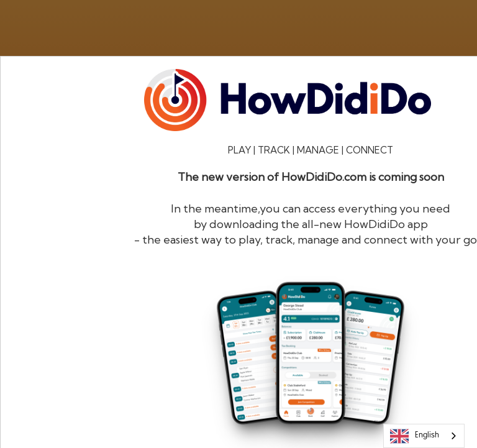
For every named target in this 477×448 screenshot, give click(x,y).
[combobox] (424, 436)
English (415, 436)
